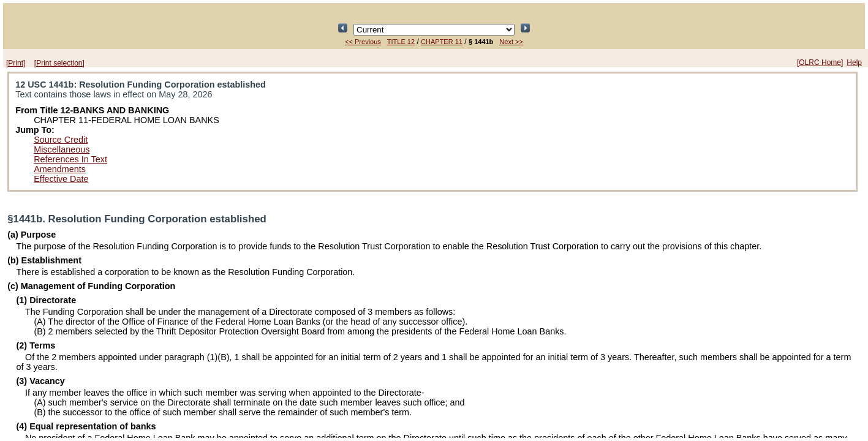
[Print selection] (59, 63)
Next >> (511, 42)
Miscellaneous (62, 149)
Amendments (60, 169)
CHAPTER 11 (442, 42)
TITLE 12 (401, 42)
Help (854, 62)
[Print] (16, 63)
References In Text (70, 159)
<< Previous (363, 42)
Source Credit (61, 140)
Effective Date (61, 179)
